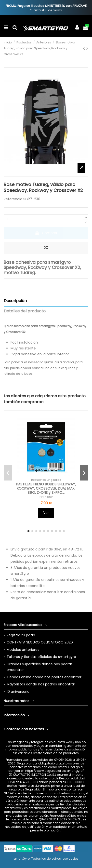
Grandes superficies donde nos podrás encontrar (40, 667)
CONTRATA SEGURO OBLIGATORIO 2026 (40, 642)
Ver (46, 513)
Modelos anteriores (23, 650)
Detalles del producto (25, 311)
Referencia (13, 199)
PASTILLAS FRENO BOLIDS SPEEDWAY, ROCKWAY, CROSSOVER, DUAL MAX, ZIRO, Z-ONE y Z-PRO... (46, 488)
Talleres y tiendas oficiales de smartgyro (41, 657)
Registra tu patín (21, 635)
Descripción (15, 301)
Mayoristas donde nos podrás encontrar (41, 684)
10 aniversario (18, 692)
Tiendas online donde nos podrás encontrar (44, 677)
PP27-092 (46, 497)
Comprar (46, 233)
